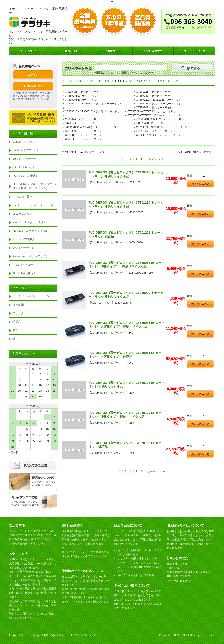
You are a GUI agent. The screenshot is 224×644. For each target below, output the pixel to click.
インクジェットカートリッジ (31, 296)
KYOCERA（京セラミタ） (30, 222)
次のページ (154, 159)
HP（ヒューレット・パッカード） (34, 205)
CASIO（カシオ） (24, 167)
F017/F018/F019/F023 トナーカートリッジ (161, 119)
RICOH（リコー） (24, 265)
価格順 (197, 152)
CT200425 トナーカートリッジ (83, 92)
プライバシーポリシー (87, 635)
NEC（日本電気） (24, 239)
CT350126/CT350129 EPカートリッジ (159, 100)
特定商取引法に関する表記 (49, 635)
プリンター (20, 313)
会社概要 (18, 635)
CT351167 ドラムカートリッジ (154, 131)
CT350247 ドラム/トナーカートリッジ (159, 104)
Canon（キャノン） (25, 142)
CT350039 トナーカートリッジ (154, 96)
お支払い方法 (46, 614)
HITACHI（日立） (24, 197)
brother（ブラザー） (26, 159)
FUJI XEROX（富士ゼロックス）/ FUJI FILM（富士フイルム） (35, 186)
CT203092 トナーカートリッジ (83, 131)
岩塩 (15, 330)
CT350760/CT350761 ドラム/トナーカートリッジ (156, 115)
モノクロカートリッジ (165, 81)
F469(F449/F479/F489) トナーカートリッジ (91, 127)
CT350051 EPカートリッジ (81, 100)
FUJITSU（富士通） (25, 176)
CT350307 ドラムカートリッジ (154, 108)
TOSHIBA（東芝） (24, 273)
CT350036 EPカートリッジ (81, 96)
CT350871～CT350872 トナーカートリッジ (162, 127)
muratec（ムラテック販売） (31, 231)
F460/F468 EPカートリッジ (152, 123)
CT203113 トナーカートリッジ (83, 135)
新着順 (208, 152)
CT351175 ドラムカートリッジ (83, 139)
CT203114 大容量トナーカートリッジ (158, 135)
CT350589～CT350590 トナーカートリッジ (153, 111)
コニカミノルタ (22, 214)
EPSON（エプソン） (26, 150)
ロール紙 (18, 305)
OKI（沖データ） (24, 248)
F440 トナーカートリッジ (80, 123)
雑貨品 (17, 322)
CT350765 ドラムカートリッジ (83, 119)
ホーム (66, 81)
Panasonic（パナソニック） (31, 256)
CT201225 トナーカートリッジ (154, 92)
